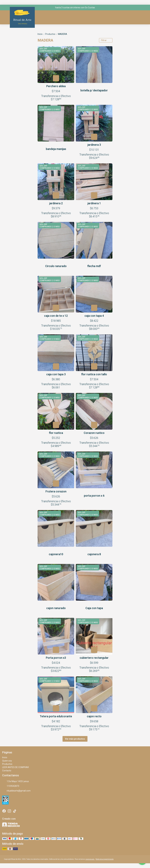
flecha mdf (94, 266)
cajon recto (94, 716)
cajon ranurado (56, 608)
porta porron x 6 (94, 496)
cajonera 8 (94, 554)
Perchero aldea (56, 86)
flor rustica (56, 433)
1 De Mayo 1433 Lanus (16, 781)
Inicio (41, 34)
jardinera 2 (56, 203)
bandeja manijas (56, 149)
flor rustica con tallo (94, 374)
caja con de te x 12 (56, 316)
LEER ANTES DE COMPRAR (16, 767)
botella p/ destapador (94, 90)
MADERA (63, 34)
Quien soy (7, 761)
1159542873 (11, 786)
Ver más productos (75, 739)
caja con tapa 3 (56, 374)
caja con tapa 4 (94, 316)
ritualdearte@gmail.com (16, 791)
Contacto (7, 771)
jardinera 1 (94, 203)
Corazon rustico (94, 433)
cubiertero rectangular (94, 658)
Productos (52, 34)
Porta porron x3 (56, 658)
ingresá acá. (90, 859)
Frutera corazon (56, 491)
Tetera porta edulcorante (56, 716)
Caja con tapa (94, 608)
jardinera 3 (94, 145)
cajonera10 (56, 554)
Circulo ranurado (56, 266)
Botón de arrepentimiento (105, 859)
